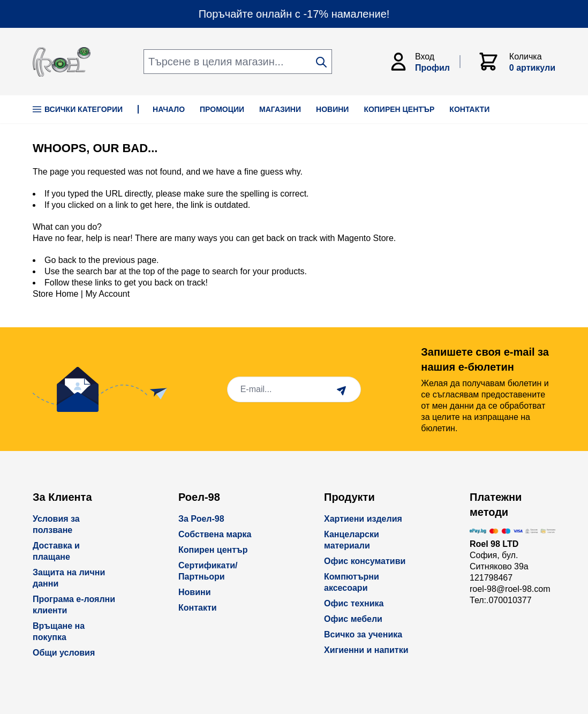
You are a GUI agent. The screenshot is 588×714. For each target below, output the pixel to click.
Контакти (198, 608)
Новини (195, 592)
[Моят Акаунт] (424, 62)
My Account (107, 294)
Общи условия (64, 653)
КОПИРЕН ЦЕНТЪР (399, 109)
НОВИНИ (332, 109)
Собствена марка (215, 534)
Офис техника (354, 603)
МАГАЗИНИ (280, 109)
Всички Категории (78, 109)
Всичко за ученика (363, 634)
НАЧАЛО (169, 109)
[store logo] (62, 62)
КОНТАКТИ (469, 109)
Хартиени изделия (363, 519)
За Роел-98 (201, 519)
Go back (61, 260)
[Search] (321, 62)
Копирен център (213, 550)
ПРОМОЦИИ (222, 109)
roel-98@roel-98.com (510, 589)
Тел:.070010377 (501, 600)
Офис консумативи (365, 561)
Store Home (55, 294)
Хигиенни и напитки (366, 650)
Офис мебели (353, 619)
